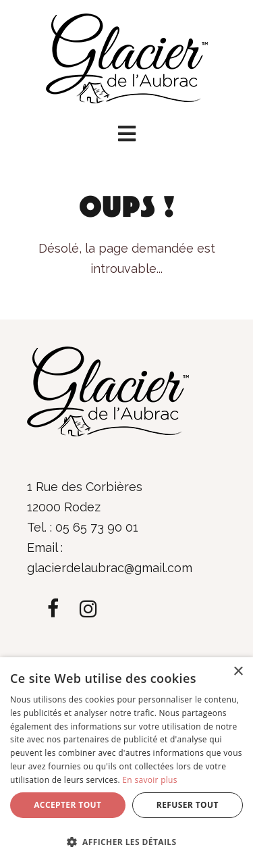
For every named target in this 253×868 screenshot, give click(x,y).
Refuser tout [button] (188, 805)
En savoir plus (149, 780)
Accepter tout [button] (67, 805)
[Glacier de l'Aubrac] (127, 57)
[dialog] (126, 763)
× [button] (238, 672)
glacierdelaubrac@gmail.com (110, 568)
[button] (126, 134)
